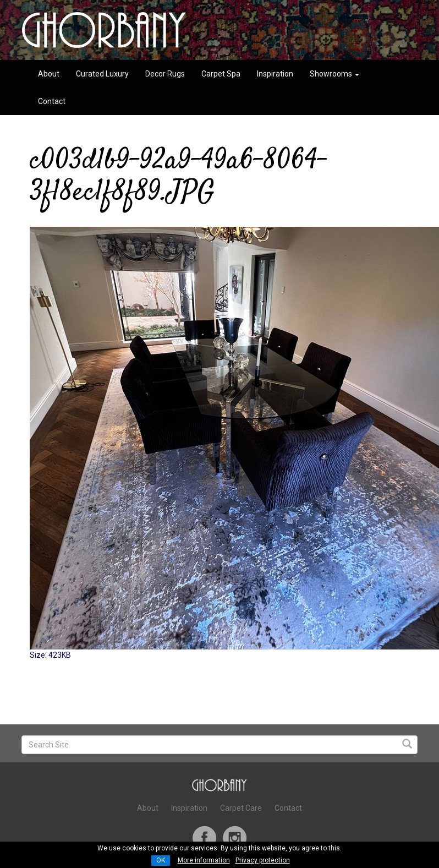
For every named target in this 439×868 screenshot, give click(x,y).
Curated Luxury (102, 74)
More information (204, 860)
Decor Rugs (165, 74)
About (49, 74)
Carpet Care (241, 808)
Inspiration (275, 74)
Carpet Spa (221, 74)
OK (161, 860)
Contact (52, 101)
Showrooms (334, 74)
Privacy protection (263, 860)
